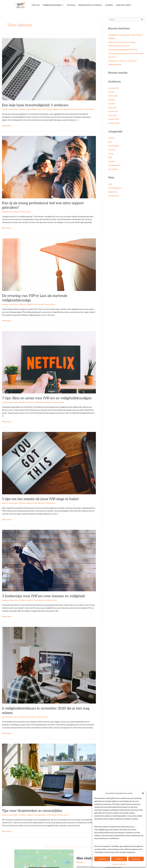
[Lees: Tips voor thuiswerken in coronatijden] (49, 756)
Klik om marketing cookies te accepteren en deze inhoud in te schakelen (44, 851)
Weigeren (119, 859)
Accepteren (102, 859)
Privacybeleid (122, 864)
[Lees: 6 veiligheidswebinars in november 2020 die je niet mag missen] (49, 652)
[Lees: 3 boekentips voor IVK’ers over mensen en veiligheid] (49, 549)
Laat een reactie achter (11, 108)
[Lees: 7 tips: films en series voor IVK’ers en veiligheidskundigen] (49, 352)
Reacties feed (113, 192)
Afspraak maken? (124, 5)
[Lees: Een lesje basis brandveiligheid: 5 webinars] (49, 69)
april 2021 (112, 104)
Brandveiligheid (34, 108)
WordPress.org (114, 196)
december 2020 (114, 119)
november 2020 (114, 123)
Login (110, 184)
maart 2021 (113, 108)
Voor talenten (83, 108)
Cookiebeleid (115, 864)
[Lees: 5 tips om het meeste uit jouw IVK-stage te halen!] (49, 452)
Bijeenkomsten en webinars (90, 5)
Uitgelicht (59, 108)
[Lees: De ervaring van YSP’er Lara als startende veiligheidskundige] (49, 260)
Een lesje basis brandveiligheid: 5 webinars (28, 105)
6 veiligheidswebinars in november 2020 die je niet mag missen (40, 695)
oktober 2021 (113, 96)
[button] (143, 793)
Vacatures (71, 5)
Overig (52, 108)
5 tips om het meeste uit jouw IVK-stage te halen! (31, 488)
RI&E (110, 158)
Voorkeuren (136, 859)
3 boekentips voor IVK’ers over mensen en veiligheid (34, 584)
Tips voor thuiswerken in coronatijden (25, 792)
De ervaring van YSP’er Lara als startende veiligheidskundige (39, 291)
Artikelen (109, 5)
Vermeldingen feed (115, 188)
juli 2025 (111, 92)
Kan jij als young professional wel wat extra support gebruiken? (40, 204)
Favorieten (45, 108)
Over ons (36, 5)
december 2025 (114, 88)
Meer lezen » (7, 127)
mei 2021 (112, 100)
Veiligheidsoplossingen (53, 5)
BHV (110, 142)
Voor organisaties (70, 108)
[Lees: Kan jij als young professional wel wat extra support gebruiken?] (49, 168)
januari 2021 (113, 115)
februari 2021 (114, 111)
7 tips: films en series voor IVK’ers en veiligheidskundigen (37, 388)
